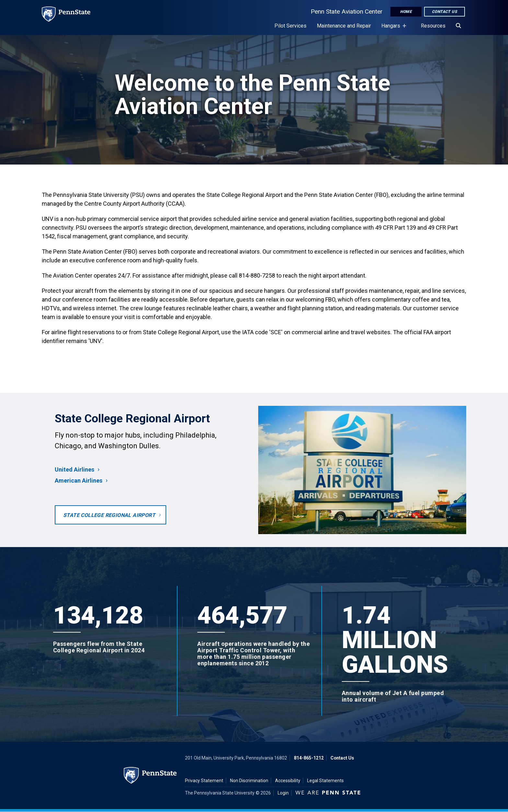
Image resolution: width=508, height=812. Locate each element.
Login (283, 793)
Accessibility (288, 781)
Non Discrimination (249, 781)
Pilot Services (290, 26)
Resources (433, 26)
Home (406, 12)
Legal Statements (325, 781)
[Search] (458, 26)
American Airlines (79, 480)
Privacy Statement (204, 781)
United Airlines (75, 469)
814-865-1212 (309, 758)
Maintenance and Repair (344, 26)
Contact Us (444, 12)
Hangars (392, 29)
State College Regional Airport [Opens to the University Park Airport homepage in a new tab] (109, 515)
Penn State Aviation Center (347, 11)
